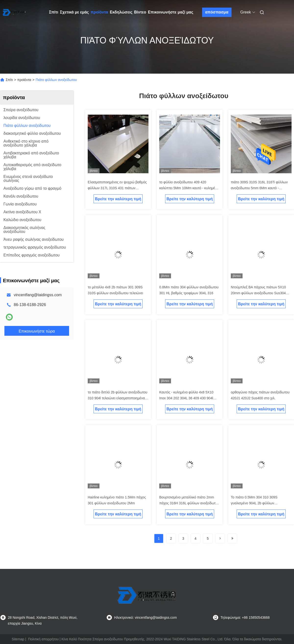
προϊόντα (99, 12)
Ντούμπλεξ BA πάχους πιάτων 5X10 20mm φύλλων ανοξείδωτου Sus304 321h (258, 293)
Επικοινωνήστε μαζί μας (171, 12)
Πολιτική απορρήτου (43, 639)
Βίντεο (140, 12)
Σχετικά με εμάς (74, 12)
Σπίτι (54, 12)
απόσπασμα (217, 12)
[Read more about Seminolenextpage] (220, 538)
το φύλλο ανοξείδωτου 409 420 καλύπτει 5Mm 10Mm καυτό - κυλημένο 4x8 (189, 188)
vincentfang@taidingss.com (38, 295)
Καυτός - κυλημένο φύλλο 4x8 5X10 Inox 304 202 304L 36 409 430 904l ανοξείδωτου (186, 398)
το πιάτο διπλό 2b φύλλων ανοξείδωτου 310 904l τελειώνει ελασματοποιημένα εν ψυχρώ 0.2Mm (118, 398)
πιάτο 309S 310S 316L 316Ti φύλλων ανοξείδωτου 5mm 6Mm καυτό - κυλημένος (259, 188)
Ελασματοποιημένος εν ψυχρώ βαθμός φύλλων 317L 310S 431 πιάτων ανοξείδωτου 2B (117, 188)
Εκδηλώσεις (121, 12)
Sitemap (18, 639)
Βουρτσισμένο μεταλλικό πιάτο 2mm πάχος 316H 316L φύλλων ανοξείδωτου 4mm (189, 503)
